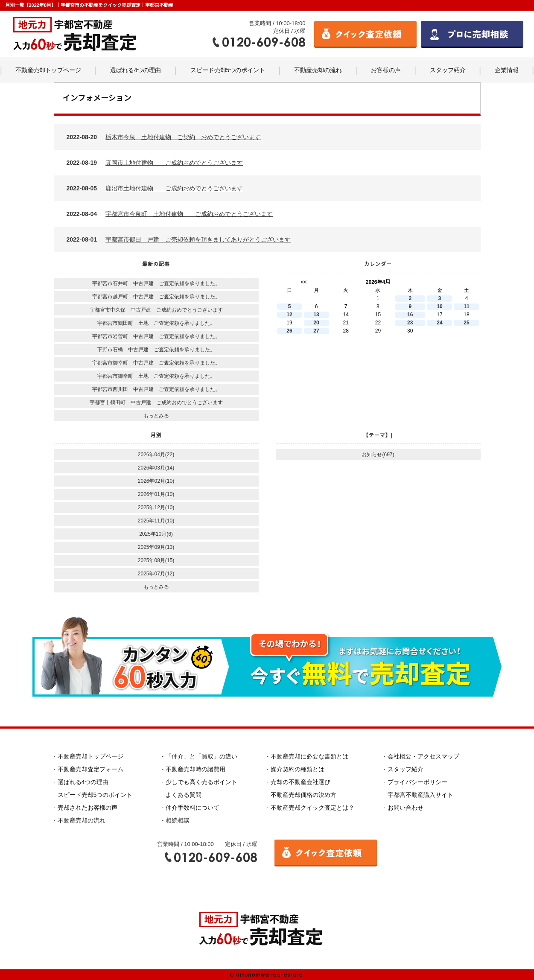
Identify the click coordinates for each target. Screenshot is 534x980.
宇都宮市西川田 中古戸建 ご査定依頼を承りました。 (156, 389)
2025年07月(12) (156, 574)
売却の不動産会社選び (301, 782)
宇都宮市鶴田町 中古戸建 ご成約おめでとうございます (156, 402)
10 (439, 306)
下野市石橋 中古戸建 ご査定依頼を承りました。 (156, 350)
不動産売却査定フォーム (90, 769)
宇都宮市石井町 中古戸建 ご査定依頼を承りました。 (156, 283)
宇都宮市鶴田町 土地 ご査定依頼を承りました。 (156, 323)
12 (289, 315)
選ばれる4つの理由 (136, 70)
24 (439, 323)
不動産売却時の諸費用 (196, 769)
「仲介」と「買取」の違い (201, 756)
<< (303, 282)
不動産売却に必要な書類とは (309, 756)
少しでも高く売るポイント (201, 782)
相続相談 (178, 820)
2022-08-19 (155, 163)
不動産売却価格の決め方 (303, 795)
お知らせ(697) (378, 455)
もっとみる (156, 416)
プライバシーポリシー (417, 782)
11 (466, 306)
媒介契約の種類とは (298, 769)
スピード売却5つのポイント (228, 70)
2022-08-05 (155, 188)
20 (316, 323)
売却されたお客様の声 (88, 808)
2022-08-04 (170, 214)
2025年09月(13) (156, 547)
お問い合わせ (406, 808)
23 (410, 323)
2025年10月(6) (156, 534)
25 (466, 323)
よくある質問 (184, 795)
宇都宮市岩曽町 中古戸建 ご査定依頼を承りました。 (156, 336)
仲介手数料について (193, 808)
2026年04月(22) (156, 455)
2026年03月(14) (156, 468)
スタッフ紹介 (448, 70)
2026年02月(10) (156, 481)
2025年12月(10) (156, 507)
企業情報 (507, 70)
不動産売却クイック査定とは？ (312, 808)
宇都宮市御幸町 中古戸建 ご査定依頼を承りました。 (156, 363)
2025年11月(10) (156, 521)
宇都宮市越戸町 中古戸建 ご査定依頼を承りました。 (156, 297)
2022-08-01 (179, 239)
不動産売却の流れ (318, 70)
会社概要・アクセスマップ (423, 756)
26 (289, 331)
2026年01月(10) (156, 494)
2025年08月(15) (156, 560)
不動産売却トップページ (48, 70)
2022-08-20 (164, 137)
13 (316, 315)
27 (316, 331)
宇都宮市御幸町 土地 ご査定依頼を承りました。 (156, 376)
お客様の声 (386, 70)
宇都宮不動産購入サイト (420, 795)
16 (410, 315)
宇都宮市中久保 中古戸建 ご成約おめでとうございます (156, 310)
